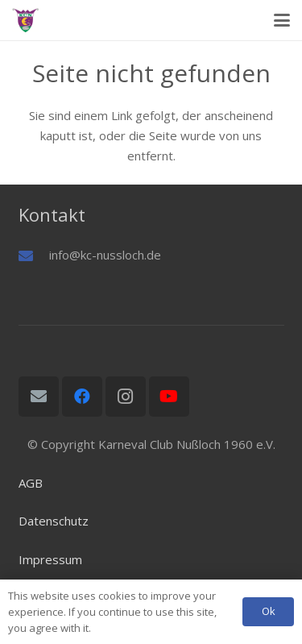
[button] (282, 20)
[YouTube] (169, 397)
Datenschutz (54, 521)
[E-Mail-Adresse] (39, 397)
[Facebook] (82, 397)
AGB (31, 483)
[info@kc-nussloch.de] (34, 256)
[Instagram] (126, 397)
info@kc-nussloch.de (105, 255)
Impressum (50, 559)
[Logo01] (25, 20)
